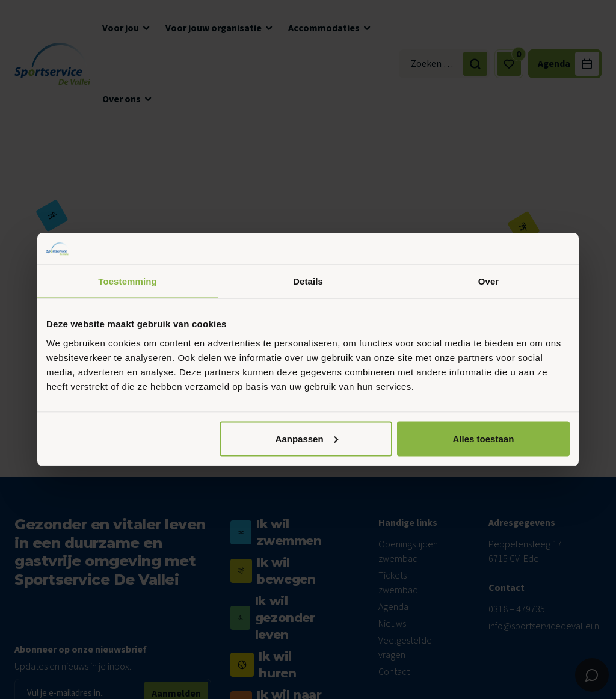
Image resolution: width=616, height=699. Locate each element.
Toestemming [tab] (128, 281)
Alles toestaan (484, 438)
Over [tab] (489, 281)
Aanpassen (307, 438)
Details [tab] (308, 281)
